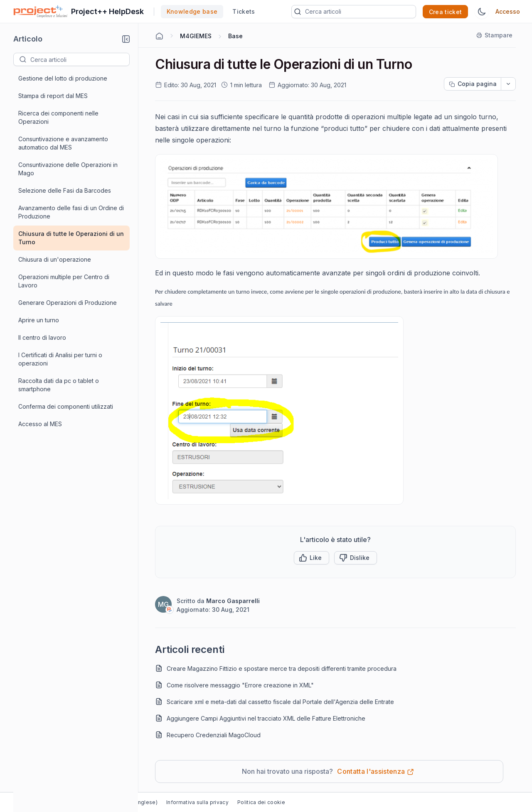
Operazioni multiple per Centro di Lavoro (64, 281)
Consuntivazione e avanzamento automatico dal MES (63, 143)
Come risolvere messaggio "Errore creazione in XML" (240, 685)
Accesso (508, 11)
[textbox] (80, 59)
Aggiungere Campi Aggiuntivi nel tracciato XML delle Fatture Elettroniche (266, 718)
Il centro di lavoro (42, 337)
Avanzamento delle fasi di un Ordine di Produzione (71, 212)
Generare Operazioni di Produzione (68, 303)
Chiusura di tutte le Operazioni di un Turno (71, 238)
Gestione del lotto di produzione (63, 78)
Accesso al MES (40, 424)
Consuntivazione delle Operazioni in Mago (68, 169)
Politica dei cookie (261, 802)
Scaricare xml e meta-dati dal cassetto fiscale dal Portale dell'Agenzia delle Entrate (280, 702)
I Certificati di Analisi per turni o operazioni (60, 359)
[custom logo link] (41, 12)
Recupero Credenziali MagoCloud (214, 735)
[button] (126, 39)
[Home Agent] (159, 36)
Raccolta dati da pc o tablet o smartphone (59, 385)
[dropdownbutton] (508, 84)
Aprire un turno (39, 320)
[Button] (356, 558)
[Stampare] (495, 35)
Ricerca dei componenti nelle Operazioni (58, 117)
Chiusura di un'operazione (55, 259)
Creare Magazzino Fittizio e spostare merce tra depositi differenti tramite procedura (282, 668)
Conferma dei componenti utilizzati (66, 406)
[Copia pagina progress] (473, 84)
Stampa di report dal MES (53, 96)
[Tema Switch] (482, 12)
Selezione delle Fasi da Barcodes (65, 190)
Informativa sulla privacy (197, 802)
